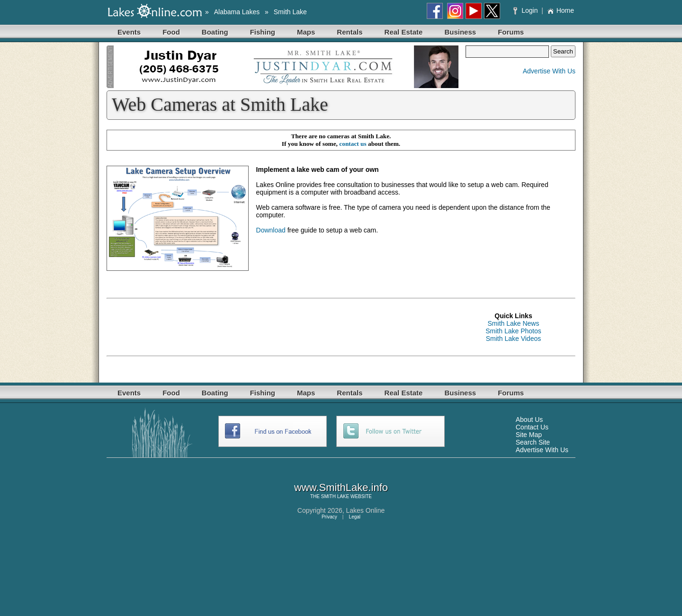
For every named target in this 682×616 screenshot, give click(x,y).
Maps (306, 32)
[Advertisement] (279, 327)
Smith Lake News (514, 323)
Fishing (263, 32)
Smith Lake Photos (513, 331)
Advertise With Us (549, 71)
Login (526, 10)
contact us (353, 144)
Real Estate (404, 32)
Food (171, 32)
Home (561, 10)
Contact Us (532, 427)
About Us (529, 420)
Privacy (329, 517)
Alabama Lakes (237, 12)
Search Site (533, 442)
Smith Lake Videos (513, 339)
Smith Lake (290, 12)
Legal (355, 517)
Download (271, 230)
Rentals (350, 32)
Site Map (529, 435)
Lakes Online (366, 510)
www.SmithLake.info (341, 487)
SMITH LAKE (335, 496)
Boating (215, 32)
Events (129, 32)
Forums (511, 32)
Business (460, 32)
